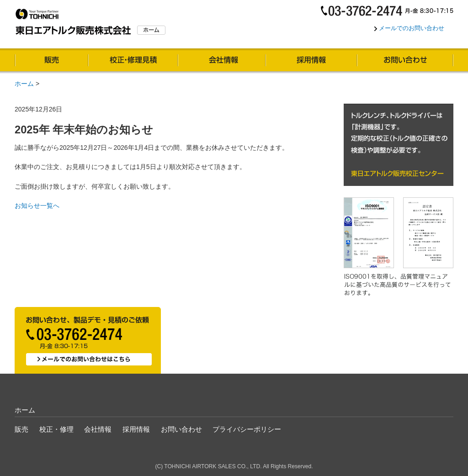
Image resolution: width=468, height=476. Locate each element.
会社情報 (222, 61)
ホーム (24, 84)
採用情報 (311, 61)
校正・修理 (133, 61)
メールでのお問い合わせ (412, 28)
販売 (51, 61)
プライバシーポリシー (247, 429)
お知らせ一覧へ (37, 206)
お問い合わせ (405, 61)
